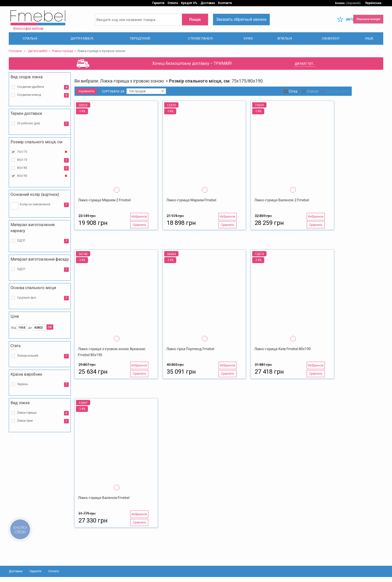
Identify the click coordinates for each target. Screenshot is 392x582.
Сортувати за (113, 91)
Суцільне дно (26, 298)
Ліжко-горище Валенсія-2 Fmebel (282, 200)
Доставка (208, 3)
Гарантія (158, 3)
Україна (22, 384)
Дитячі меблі (38, 51)
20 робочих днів (28, 123)
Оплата (173, 3)
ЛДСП (21, 241)
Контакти (225, 3)
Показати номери (368, 19)
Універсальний (28, 356)
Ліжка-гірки (25, 421)
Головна (15, 51)
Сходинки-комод (29, 95)
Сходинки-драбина (30, 87)
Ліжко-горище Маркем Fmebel (191, 200)
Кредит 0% (189, 3)
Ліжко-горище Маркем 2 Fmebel (104, 200)
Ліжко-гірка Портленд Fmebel (190, 349)
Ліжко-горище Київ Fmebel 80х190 (282, 349)
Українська (373, 3)
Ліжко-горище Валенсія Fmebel (104, 498)
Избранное (139, 217)
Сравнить (139, 225)
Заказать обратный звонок (241, 19)
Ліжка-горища (62, 51)
